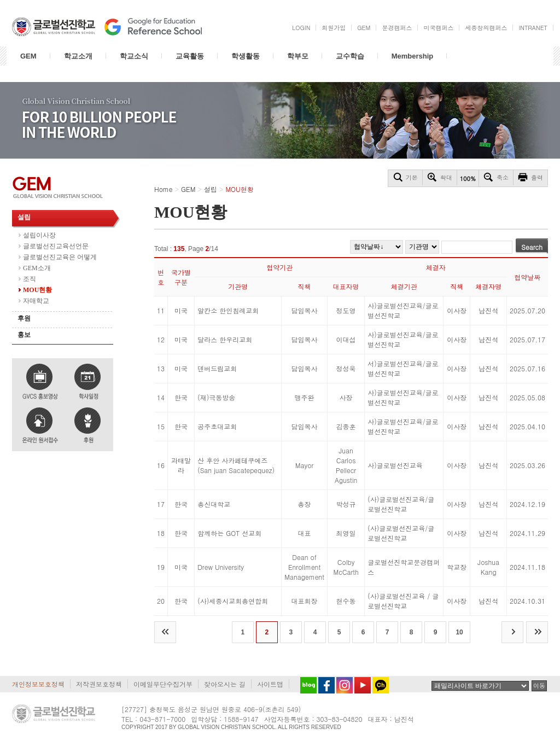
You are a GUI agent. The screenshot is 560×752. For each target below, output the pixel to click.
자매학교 (36, 301)
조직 (30, 279)
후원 (24, 318)
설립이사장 (39, 235)
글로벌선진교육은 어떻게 (60, 257)
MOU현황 (37, 290)
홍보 (24, 335)
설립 (24, 217)
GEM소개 (37, 268)
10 (459, 632)
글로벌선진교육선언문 (56, 246)
